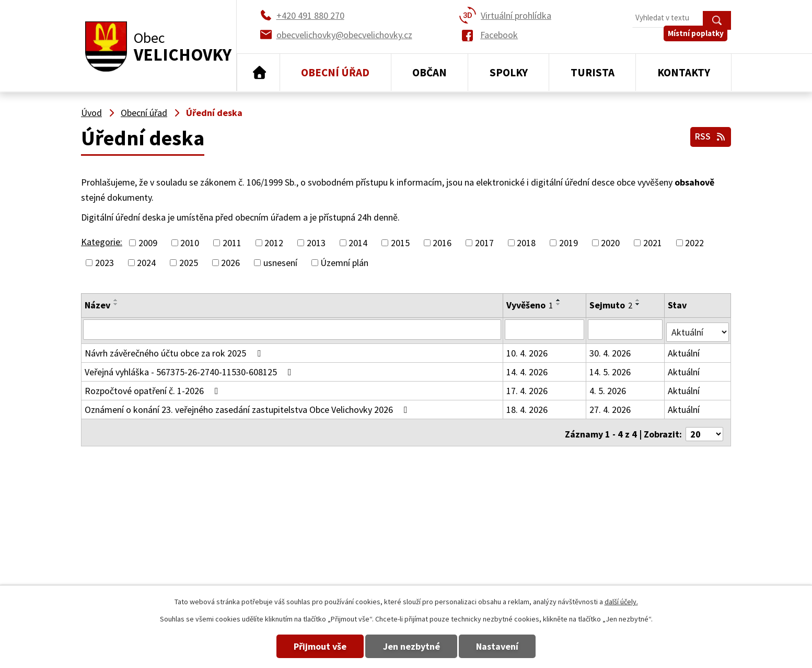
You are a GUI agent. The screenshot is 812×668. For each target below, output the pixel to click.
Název (97, 305)
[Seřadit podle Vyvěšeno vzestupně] (559, 300)
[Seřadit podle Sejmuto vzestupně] (639, 300)
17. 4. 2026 (527, 388)
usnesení (280, 263)
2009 (148, 243)
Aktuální (685, 350)
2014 (358, 243)
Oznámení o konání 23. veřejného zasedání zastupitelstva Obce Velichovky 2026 (248, 407)
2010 (190, 243)
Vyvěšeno (530, 305)
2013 (316, 243)
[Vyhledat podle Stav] (698, 329)
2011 (232, 243)
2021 (653, 243)
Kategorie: (102, 242)
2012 (274, 243)
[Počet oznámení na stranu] (704, 428)
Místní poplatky (699, 42)
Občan (430, 72)
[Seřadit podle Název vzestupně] (116, 300)
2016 (442, 243)
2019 (569, 243)
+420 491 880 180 (514, 545)
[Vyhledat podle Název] (292, 329)
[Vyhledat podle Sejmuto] (626, 329)
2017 (484, 243)
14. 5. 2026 (611, 369)
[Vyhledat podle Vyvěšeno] (545, 329)
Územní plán (344, 263)
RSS (709, 135)
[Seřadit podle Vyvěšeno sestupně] (559, 304)
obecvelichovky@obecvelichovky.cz (663, 530)
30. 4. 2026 (611, 350)
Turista (593, 72)
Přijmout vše (308, 646)
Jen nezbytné (411, 646)
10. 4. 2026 (527, 350)
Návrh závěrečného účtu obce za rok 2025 (175, 350)
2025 (189, 263)
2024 (146, 263)
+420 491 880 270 (514, 530)
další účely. (621, 602)
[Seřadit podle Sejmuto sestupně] (639, 304)
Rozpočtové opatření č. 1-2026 (154, 388)
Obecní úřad (335, 72)
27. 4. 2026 (611, 407)
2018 (526, 243)
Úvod (258, 73)
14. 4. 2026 (527, 369)
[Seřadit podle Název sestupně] (116, 304)
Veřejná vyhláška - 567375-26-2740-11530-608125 (190, 369)
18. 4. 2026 (527, 407)
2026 (230, 263)
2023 (105, 263)
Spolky (509, 72)
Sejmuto (611, 305)
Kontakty (684, 72)
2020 (610, 243)
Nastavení (510, 646)
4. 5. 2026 (608, 388)
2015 (400, 243)
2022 (694, 243)
